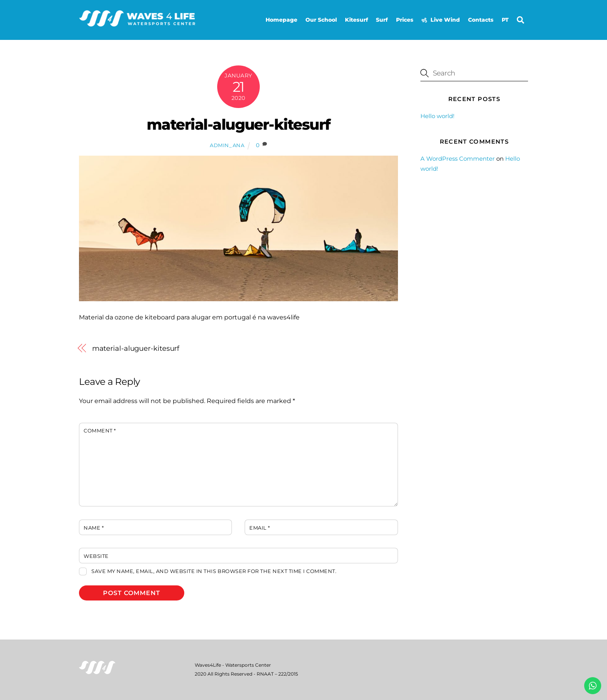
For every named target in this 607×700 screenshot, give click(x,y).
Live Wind (441, 20)
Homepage (281, 20)
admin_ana (227, 145)
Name (94, 528)
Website (96, 556)
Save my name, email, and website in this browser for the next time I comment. (214, 571)
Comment (100, 431)
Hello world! (437, 116)
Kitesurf (357, 20)
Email (260, 528)
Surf (382, 20)
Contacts (481, 20)
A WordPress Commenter (458, 159)
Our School (321, 20)
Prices (405, 20)
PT (505, 20)
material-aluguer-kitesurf (238, 124)
